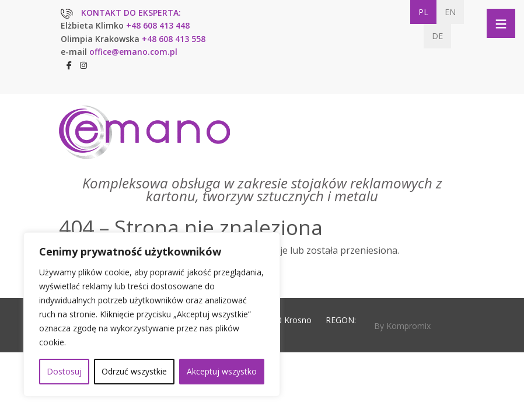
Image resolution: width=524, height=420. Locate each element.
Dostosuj (64, 371)
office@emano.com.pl (133, 52)
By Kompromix (402, 326)
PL (423, 12)
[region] (152, 314)
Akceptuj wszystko (222, 371)
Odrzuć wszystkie (134, 371)
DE (437, 36)
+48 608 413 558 (174, 39)
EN (450, 12)
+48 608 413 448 (158, 25)
